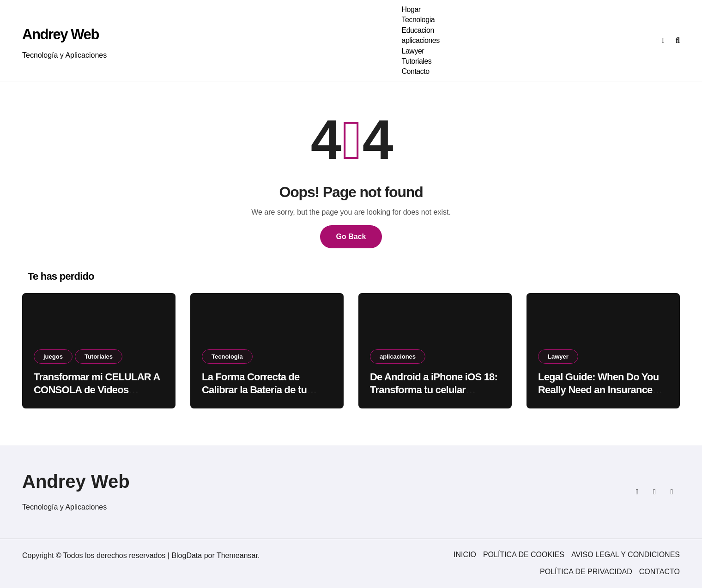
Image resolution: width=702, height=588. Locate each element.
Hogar (411, 9)
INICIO (465, 555)
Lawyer (413, 51)
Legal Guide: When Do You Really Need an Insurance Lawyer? (598, 390)
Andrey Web (61, 34)
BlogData (187, 555)
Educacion (418, 30)
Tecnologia (418, 20)
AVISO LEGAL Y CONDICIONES (626, 555)
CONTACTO (660, 572)
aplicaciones (420, 40)
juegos (53, 357)
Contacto (415, 71)
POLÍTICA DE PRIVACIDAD (586, 572)
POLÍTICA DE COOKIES (524, 555)
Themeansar (237, 555)
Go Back (351, 237)
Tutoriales (416, 61)
